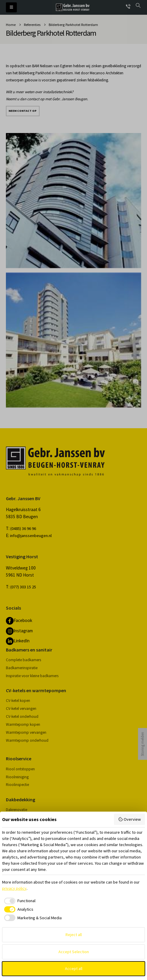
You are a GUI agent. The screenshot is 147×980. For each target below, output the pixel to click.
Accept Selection (74, 952)
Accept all (74, 968)
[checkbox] (19, 901)
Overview (130, 819)
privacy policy (14, 888)
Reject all (74, 935)
